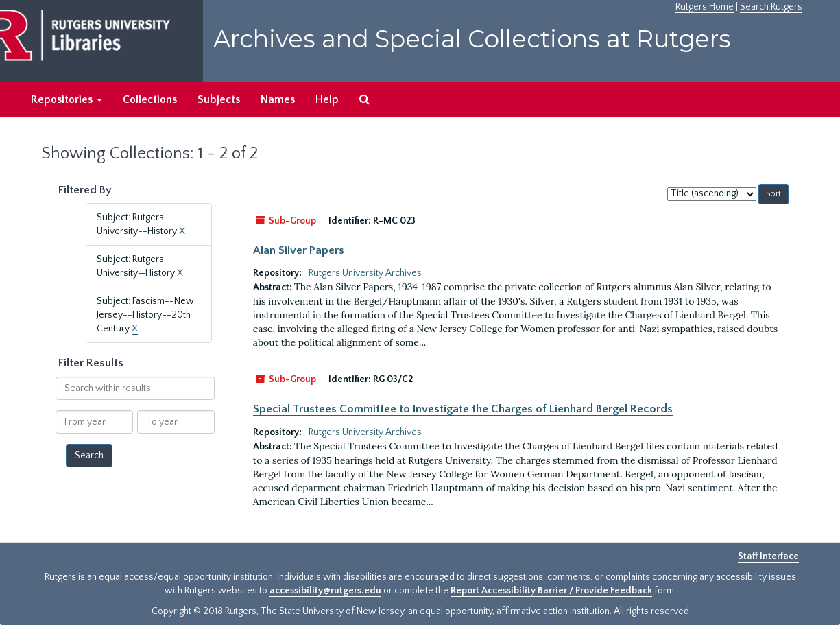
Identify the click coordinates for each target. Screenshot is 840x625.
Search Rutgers (771, 7)
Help (327, 99)
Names (278, 99)
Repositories (67, 99)
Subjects (219, 99)
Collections (150, 99)
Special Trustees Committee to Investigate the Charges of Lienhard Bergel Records (463, 409)
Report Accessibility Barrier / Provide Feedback (551, 591)
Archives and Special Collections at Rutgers (472, 39)
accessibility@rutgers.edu (325, 591)
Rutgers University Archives (365, 273)
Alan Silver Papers (299, 250)
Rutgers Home (705, 7)
